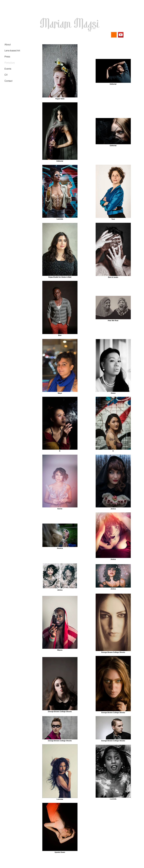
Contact (8, 81)
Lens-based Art (12, 50)
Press (7, 57)
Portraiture (10, 63)
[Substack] (114, 35)
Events (8, 69)
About (8, 44)
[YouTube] (121, 35)
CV (6, 75)
